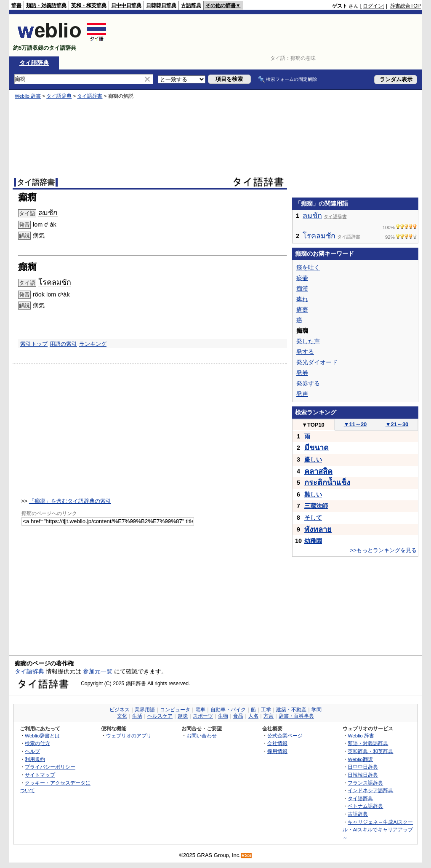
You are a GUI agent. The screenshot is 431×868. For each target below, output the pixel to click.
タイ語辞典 (34, 63)
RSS (247, 856)
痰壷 (302, 278)
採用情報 (277, 751)
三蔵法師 (316, 506)
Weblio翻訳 (360, 759)
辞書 (16, 5)
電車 (200, 710)
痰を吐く (308, 267)
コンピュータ (175, 710)
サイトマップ (40, 775)
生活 (137, 716)
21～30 (397, 424)
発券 (302, 373)
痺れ (302, 299)
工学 (266, 710)
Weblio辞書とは (42, 736)
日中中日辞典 (126, 5)
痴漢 (302, 288)
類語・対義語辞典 (46, 5)
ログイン (373, 6)
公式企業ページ (285, 736)
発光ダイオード (317, 362)
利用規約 (35, 759)
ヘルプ (32, 751)
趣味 (183, 716)
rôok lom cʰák (51, 294)
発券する (308, 383)
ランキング (93, 344)
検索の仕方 (37, 743)
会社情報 (277, 743)
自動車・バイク (228, 710)
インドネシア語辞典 (370, 790)
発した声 (308, 341)
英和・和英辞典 (89, 5)
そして (313, 518)
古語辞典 (191, 5)
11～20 (355, 424)
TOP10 (313, 425)
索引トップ (34, 344)
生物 (223, 716)
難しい (313, 494)
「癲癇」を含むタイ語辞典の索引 (70, 501)
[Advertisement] (268, 35)
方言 (269, 716)
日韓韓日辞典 (161, 5)
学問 (317, 710)
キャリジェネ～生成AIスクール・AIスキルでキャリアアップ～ (378, 830)
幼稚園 (313, 541)
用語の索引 (63, 344)
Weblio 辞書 (28, 96)
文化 (122, 716)
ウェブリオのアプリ (129, 736)
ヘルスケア (160, 716)
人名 (253, 716)
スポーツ (203, 716)
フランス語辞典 (365, 783)
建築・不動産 (291, 710)
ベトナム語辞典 (365, 806)
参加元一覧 (98, 671)
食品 (238, 716)
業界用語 (145, 710)
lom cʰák (45, 224)
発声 (302, 394)
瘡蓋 (302, 310)
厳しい (313, 459)
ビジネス (120, 710)
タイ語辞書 (90, 96)
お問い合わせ (202, 736)
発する (305, 352)
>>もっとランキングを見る (383, 550)
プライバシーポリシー (50, 767)
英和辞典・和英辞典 (370, 751)
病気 (39, 235)
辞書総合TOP (406, 6)
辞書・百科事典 (296, 716)
